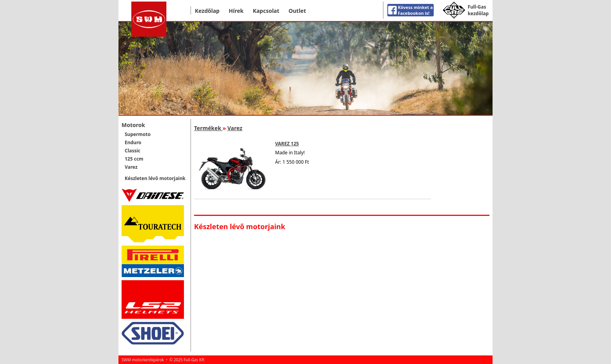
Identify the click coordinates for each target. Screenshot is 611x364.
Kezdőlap (207, 11)
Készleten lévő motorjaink (155, 178)
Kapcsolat (266, 11)
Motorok (133, 125)
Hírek (236, 11)
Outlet (297, 11)
